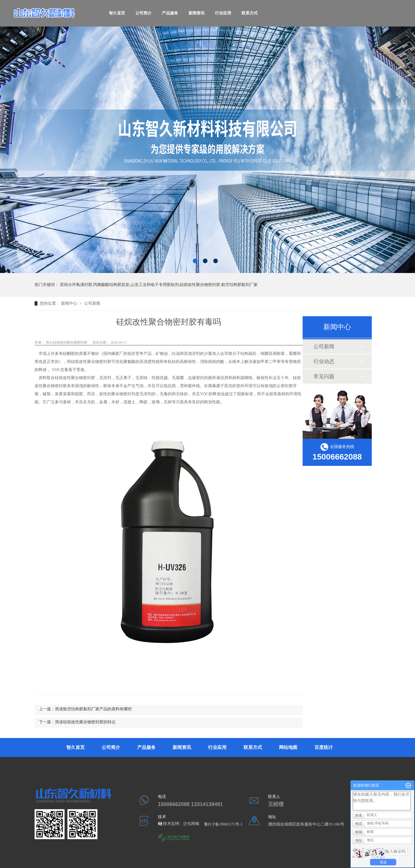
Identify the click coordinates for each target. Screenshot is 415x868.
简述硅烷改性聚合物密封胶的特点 (85, 722)
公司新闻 (92, 303)
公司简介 (144, 13)
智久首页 (117, 13)
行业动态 (324, 361)
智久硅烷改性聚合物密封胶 (66, 342)
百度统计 (324, 747)
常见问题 (324, 376)
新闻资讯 (197, 13)
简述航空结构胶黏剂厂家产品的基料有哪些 (93, 709)
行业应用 (223, 13)
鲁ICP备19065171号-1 (225, 824)
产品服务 (170, 13)
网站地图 (288, 747)
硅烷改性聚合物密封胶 (91, 362)
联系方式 (250, 13)
